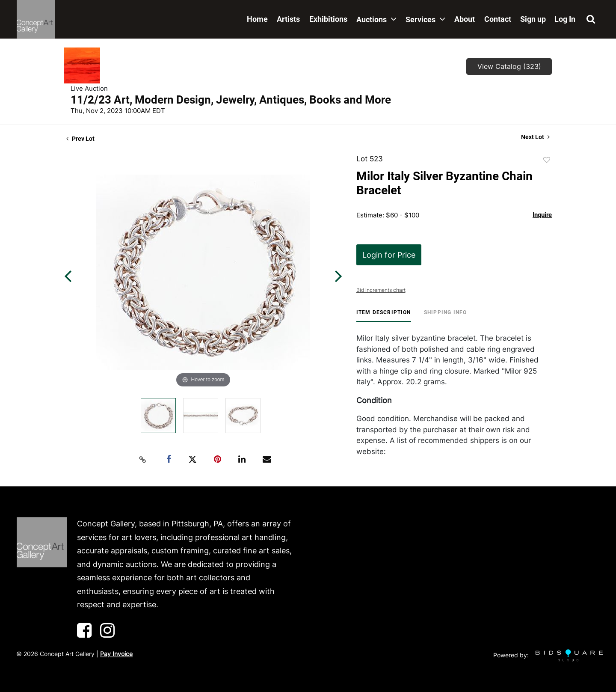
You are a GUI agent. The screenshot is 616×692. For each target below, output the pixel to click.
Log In (565, 19)
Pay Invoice (116, 654)
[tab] (384, 316)
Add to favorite (547, 160)
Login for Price (389, 255)
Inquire (542, 215)
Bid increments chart (381, 290)
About (465, 19)
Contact (498, 19)
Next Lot (535, 137)
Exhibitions (328, 19)
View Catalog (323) (509, 66)
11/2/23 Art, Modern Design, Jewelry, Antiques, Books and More (231, 100)
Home (257, 19)
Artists (288, 19)
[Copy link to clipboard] (143, 460)
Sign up (533, 19)
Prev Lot (80, 139)
